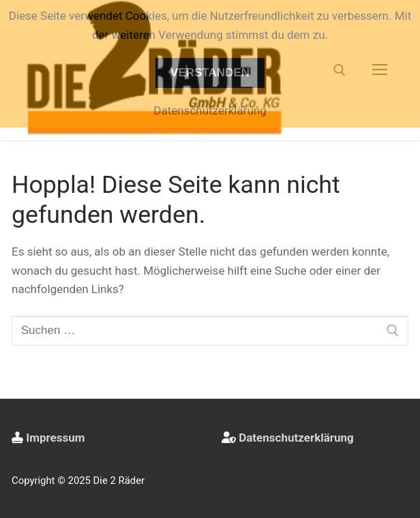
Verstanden (210, 73)
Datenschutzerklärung (296, 438)
